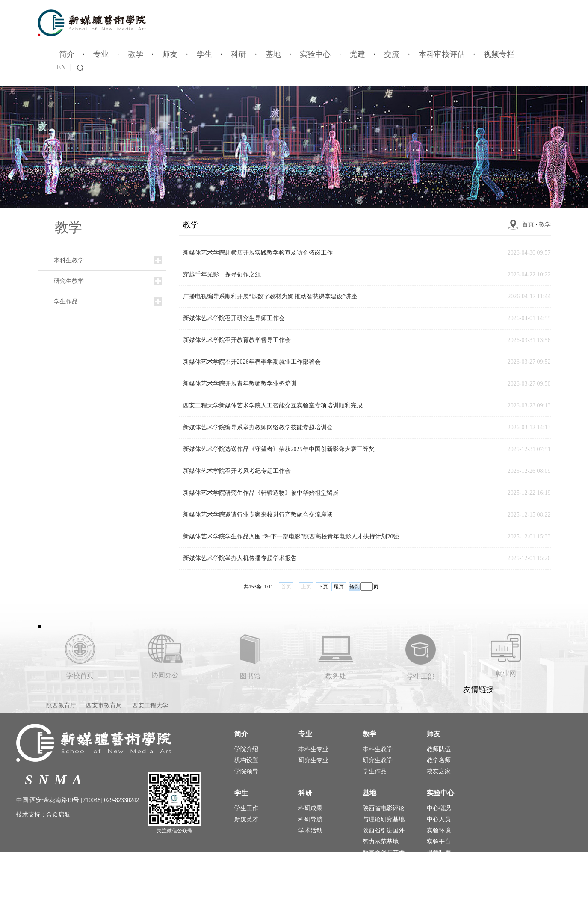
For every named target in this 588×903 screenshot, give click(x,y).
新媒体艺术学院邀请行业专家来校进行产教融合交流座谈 (258, 515)
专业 (101, 54)
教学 (136, 54)
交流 (392, 54)
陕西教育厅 (61, 705)
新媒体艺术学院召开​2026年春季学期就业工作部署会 (252, 362)
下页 (323, 587)
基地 (273, 54)
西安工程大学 (150, 705)
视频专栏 (499, 54)
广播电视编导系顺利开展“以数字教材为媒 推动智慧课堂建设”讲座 (270, 296)
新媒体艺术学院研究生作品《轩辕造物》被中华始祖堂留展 (261, 493)
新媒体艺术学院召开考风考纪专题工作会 (237, 471)
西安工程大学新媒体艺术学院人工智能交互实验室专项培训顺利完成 (273, 405)
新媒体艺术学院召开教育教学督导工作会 (237, 340)
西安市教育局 (104, 705)
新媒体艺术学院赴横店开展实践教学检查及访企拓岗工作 (258, 253)
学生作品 (66, 301)
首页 (528, 224)
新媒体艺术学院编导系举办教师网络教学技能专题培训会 (258, 427)
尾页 (339, 587)
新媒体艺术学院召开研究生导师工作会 (234, 318)
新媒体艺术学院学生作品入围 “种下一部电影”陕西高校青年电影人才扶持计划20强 (291, 536)
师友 (170, 54)
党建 (358, 54)
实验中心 (315, 54)
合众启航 (58, 815)
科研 (239, 54)
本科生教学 (69, 260)
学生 (204, 54)
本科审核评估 (442, 54)
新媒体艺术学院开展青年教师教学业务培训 (240, 384)
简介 (67, 54)
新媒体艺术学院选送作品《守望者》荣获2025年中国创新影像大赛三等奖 (279, 449)
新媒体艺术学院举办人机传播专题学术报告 (240, 558)
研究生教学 (69, 281)
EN (61, 67)
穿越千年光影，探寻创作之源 (222, 275)
